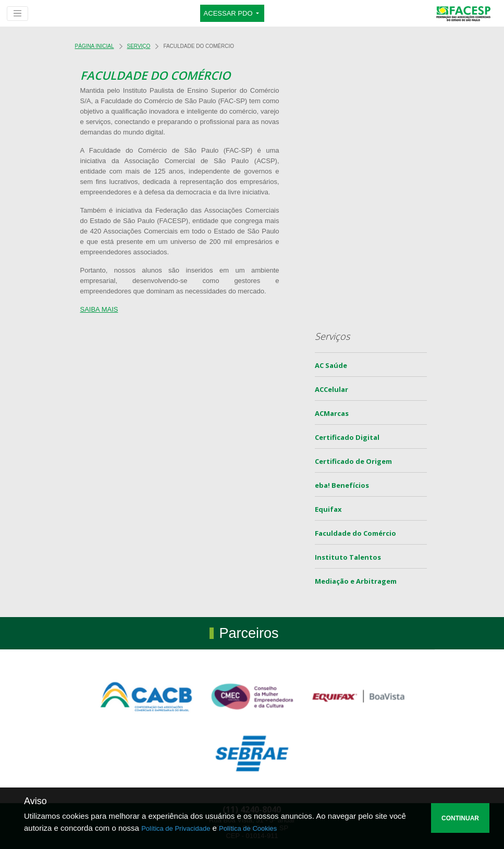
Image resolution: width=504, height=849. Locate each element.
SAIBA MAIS (99, 309)
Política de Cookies (248, 828)
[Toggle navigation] (17, 14)
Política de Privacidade (176, 828)
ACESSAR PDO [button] (229, 13)
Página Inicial (95, 46)
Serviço (139, 46)
